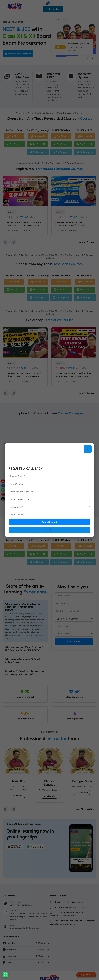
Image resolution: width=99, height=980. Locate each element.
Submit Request (49, 522)
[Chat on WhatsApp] (5, 975)
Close (50, 530)
